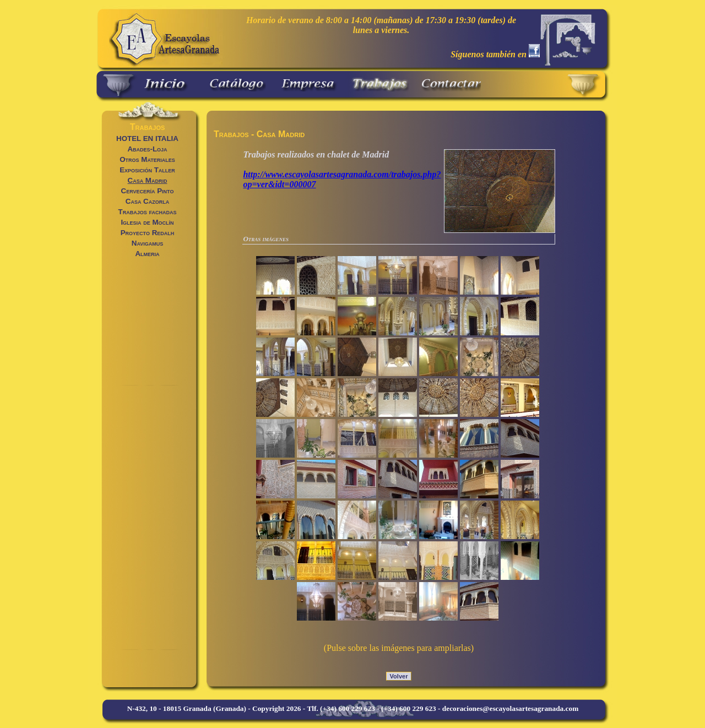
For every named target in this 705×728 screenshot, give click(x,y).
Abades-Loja (147, 149)
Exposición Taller (147, 170)
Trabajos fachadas (148, 212)
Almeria (147, 254)
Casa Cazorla (147, 201)
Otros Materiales (147, 159)
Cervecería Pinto (148, 191)
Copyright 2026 (277, 708)
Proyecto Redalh (148, 233)
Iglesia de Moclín (147, 222)
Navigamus (147, 243)
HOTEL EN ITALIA (147, 138)
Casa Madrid (148, 180)
